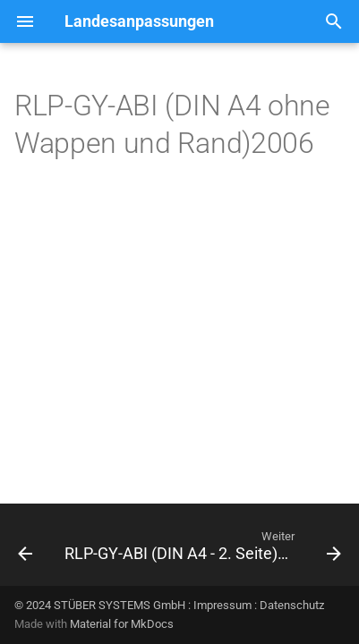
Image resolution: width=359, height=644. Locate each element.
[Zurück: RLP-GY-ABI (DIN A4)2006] (25, 550)
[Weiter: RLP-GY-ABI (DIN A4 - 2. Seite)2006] (201, 550)
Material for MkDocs (122, 624)
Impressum (222, 605)
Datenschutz (292, 605)
